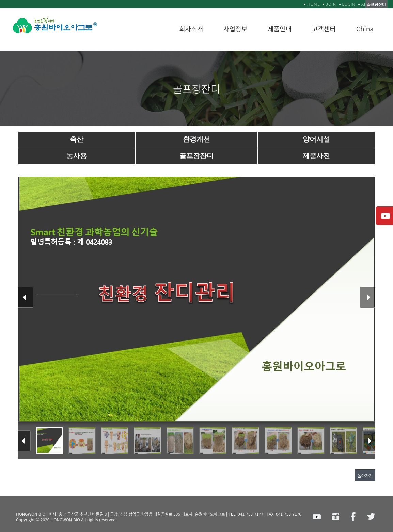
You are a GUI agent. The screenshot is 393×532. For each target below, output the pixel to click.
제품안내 (280, 28)
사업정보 (235, 28)
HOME (313, 4)
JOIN (331, 4)
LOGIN (349, 4)
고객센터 (324, 28)
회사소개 (191, 28)
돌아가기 (365, 475)
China (365, 28)
